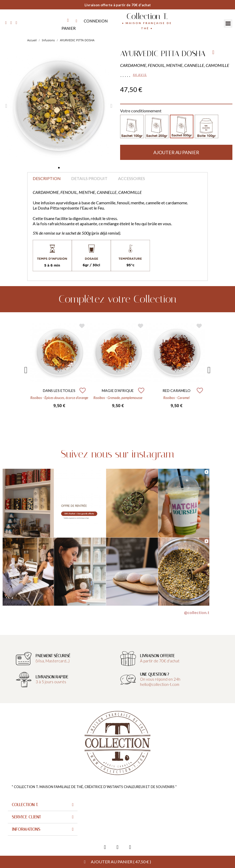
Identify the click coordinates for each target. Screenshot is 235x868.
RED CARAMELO (177, 390)
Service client (26, 817)
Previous (26, 370)
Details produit (89, 178)
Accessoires (132, 178)
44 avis (140, 75)
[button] (59, 168)
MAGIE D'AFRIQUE (118, 390)
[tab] (43, 805)
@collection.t (197, 612)
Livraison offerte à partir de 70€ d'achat (118, 5)
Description (47, 178)
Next (209, 370)
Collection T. (147, 16)
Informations (26, 829)
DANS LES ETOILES (59, 390)
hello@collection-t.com (160, 684)
